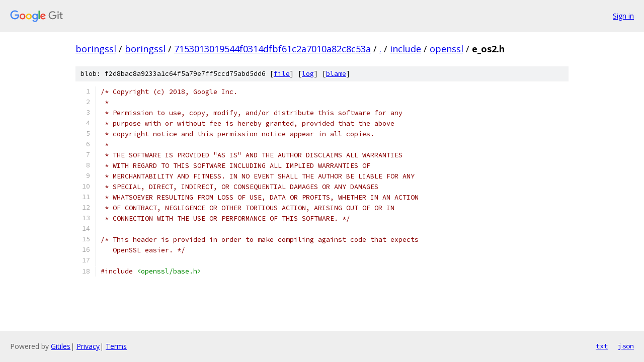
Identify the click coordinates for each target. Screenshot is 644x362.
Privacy (88, 346)
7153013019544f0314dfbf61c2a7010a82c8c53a (272, 49)
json (626, 346)
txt (602, 346)
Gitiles (61, 346)
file (282, 74)
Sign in (623, 16)
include (406, 49)
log (308, 74)
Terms (116, 346)
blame (336, 74)
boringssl (96, 49)
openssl (447, 49)
